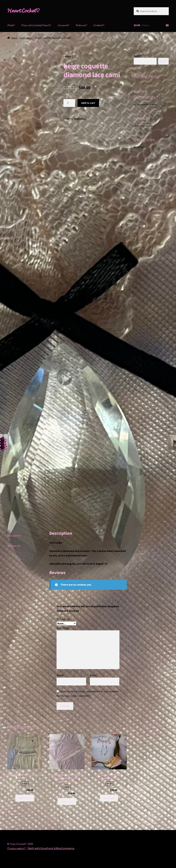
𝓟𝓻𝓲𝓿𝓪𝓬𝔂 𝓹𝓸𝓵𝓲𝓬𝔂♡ (16, 848)
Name (61, 675)
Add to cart (88, 103)
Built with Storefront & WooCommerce (51, 848)
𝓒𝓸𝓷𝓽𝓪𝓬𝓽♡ (99, 25)
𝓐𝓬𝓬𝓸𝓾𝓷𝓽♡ (64, 25)
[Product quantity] (69, 103)
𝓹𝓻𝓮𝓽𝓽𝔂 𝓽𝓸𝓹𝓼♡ (26, 38)
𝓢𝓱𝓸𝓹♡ (11, 25)
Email (94, 675)
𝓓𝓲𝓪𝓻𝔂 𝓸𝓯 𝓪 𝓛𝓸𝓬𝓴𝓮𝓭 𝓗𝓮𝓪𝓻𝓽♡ (36, 25)
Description (14, 536)
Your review (64, 628)
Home (14, 38)
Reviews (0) (14, 546)
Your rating (64, 619)
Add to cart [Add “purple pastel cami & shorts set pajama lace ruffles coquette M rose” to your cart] (67, 801)
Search (138, 56)
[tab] (25, 536)
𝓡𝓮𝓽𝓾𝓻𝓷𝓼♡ (81, 25)
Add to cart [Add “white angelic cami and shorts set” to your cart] (25, 798)
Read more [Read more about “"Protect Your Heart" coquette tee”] (109, 798)
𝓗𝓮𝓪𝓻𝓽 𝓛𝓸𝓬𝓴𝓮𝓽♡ (23, 10)
